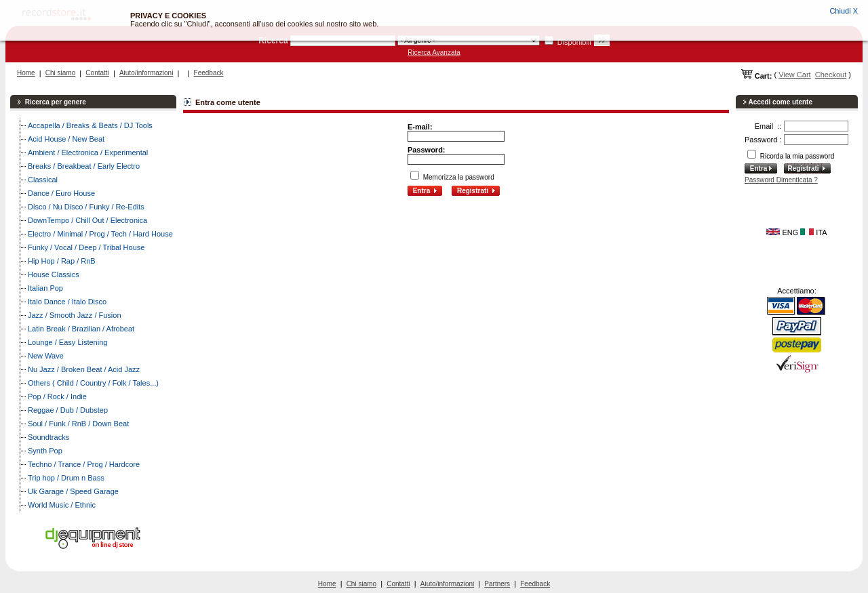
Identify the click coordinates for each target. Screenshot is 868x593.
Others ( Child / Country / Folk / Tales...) (93, 383)
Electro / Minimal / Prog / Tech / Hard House (100, 234)
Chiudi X (844, 11)
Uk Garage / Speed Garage (73, 491)
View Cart (794, 75)
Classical (43, 180)
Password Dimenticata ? (781, 180)
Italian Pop (45, 288)
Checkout (831, 75)
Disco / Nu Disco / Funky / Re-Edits (86, 207)
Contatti (97, 73)
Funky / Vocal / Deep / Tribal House (86, 247)
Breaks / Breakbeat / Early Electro (84, 166)
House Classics (54, 274)
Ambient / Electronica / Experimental (88, 152)
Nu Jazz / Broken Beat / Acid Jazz (84, 369)
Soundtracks (48, 437)
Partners (497, 584)
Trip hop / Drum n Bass (66, 478)
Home (26, 73)
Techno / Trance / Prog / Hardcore (84, 464)
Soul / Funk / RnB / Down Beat (78, 424)
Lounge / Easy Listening (67, 342)
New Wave (46, 356)
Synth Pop (45, 451)
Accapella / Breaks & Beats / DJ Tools (90, 125)
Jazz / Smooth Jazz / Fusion (75, 315)
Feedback (209, 73)
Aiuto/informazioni (146, 73)
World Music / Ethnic (62, 505)
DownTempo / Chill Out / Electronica (87, 220)
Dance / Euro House (61, 193)
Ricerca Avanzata (434, 53)
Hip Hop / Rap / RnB (62, 261)
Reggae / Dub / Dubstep (68, 410)
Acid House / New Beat (66, 139)
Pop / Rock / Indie (57, 396)
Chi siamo (60, 73)
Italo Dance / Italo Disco (67, 302)
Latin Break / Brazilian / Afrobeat (81, 329)
